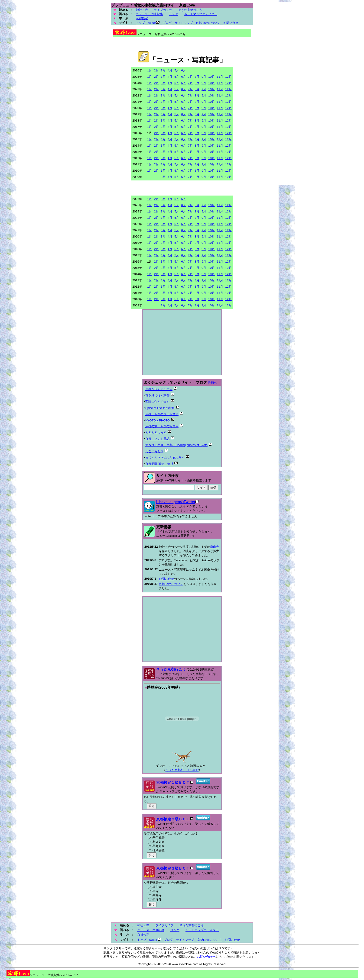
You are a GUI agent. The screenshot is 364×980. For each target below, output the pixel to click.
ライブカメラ (163, 10)
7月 (190, 77)
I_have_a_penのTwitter (176, 502)
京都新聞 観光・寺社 (159, 464)
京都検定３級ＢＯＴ (173, 868)
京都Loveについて (208, 23)
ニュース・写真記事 (149, 14)
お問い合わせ (206, 957)
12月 (228, 77)
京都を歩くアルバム (159, 389)
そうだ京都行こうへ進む (182, 770)
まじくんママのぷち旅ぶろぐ (165, 458)
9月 (204, 77)
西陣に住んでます (157, 402)
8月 (197, 77)
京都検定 (142, 18)
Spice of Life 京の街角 (160, 408)
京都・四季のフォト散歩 (162, 414)
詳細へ (212, 383)
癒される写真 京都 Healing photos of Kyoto (176, 445)
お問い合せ (231, 23)
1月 (149, 70)
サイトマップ (184, 23)
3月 (163, 70)
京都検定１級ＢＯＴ (173, 782)
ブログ (167, 23)
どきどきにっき (156, 432)
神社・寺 (142, 10)
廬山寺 (215, 547)
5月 (177, 70)
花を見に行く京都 (157, 395)
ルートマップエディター (201, 14)
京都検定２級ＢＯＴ (173, 819)
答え (152, 806)
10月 (211, 77)
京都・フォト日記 (157, 439)
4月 (170, 70)
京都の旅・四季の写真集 (162, 426)
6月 (183, 70)
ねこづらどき (154, 451)
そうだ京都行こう (190, 10)
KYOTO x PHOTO (158, 420)
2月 (156, 70)
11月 (220, 77)
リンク (174, 14)
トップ (140, 23)
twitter (152, 23)
